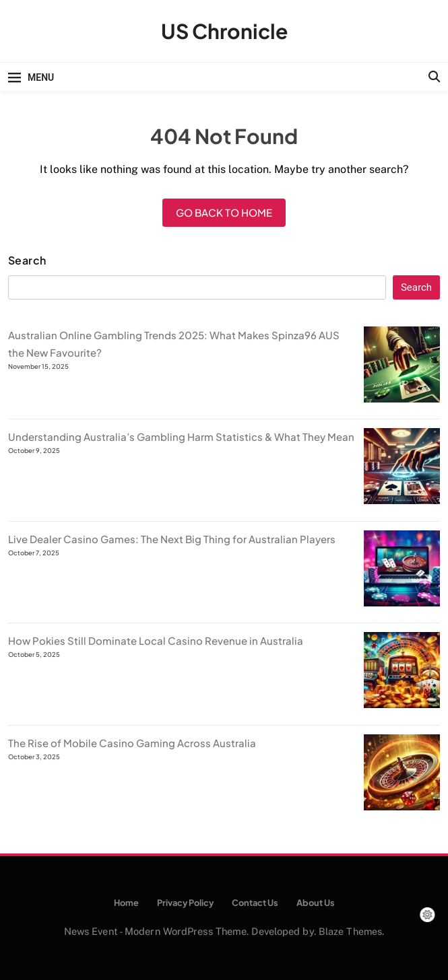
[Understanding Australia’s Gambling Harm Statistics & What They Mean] (402, 500)
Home (126, 903)
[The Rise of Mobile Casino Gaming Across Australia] (402, 806)
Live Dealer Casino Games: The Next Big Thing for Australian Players (172, 539)
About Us (316, 903)
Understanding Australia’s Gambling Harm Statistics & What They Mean (181, 436)
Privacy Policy (185, 903)
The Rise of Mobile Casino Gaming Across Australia (132, 743)
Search (27, 260)
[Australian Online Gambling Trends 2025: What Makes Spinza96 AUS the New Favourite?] (402, 398)
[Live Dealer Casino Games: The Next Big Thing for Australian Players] (402, 602)
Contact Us (255, 903)
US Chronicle (224, 31)
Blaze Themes (350, 931)
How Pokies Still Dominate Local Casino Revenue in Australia (156, 640)
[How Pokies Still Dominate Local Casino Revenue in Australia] (402, 704)
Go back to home (224, 212)
